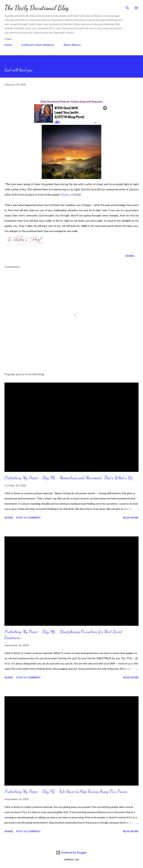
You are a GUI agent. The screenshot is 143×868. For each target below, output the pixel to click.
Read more (131, 518)
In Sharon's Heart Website (38, 45)
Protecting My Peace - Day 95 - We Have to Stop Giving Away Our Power (66, 791)
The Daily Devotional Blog (37, 8)
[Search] (127, 7)
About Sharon (72, 45)
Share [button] (130, 256)
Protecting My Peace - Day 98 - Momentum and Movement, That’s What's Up (69, 478)
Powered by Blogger (71, 852)
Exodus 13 (67, 195)
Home (8, 45)
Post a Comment (28, 518)
